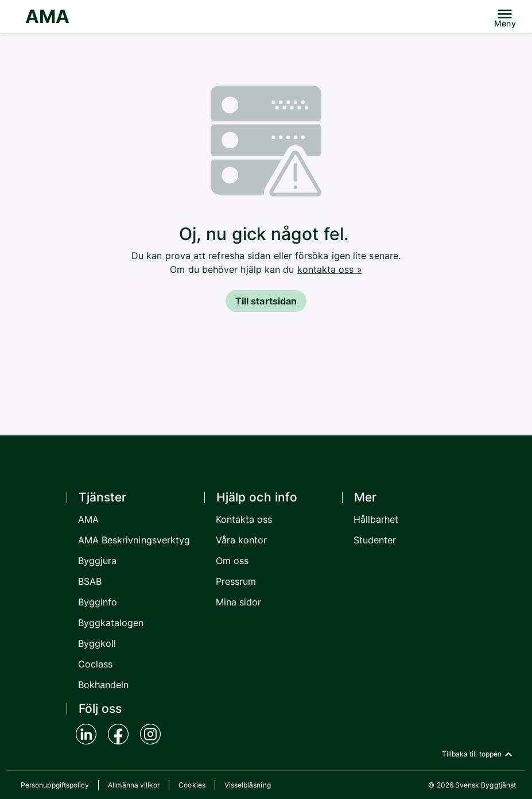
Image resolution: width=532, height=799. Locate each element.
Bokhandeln (104, 685)
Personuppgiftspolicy (55, 785)
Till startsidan (266, 301)
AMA (47, 16)
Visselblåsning (248, 785)
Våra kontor (242, 540)
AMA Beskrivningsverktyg (134, 540)
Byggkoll (97, 643)
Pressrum (236, 581)
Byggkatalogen (111, 623)
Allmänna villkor (134, 785)
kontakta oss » (330, 269)
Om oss (232, 561)
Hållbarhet (376, 519)
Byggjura (98, 561)
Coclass (96, 664)
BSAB (90, 581)
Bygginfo (98, 602)
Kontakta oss (244, 519)
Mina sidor (239, 602)
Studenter (375, 540)
